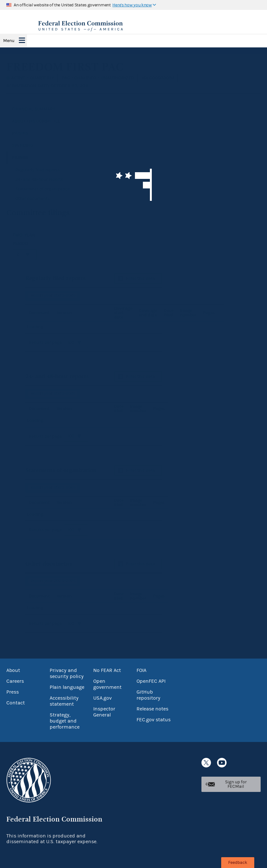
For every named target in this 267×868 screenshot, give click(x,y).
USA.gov (102, 698)
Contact (16, 703)
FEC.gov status (154, 720)
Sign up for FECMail (236, 784)
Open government (107, 684)
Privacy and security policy (67, 673)
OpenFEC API (151, 681)
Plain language (67, 687)
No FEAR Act (107, 670)
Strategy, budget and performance (65, 721)
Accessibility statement (64, 701)
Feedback (238, 863)
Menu (9, 41)
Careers (15, 681)
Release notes (152, 709)
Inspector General (104, 712)
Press (13, 692)
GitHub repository (148, 695)
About (13, 670)
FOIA (141, 670)
